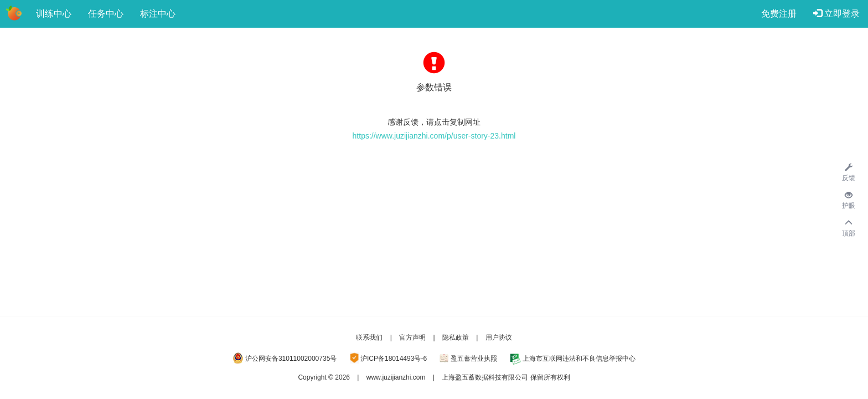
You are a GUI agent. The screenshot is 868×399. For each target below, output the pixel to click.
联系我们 (369, 337)
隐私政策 (456, 337)
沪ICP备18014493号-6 (394, 359)
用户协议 (499, 337)
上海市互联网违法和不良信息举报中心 (579, 359)
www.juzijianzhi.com (396, 377)
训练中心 (54, 14)
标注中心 (158, 14)
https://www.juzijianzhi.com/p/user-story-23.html (434, 136)
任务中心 (106, 14)
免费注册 (779, 14)
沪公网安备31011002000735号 (291, 359)
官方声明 (412, 337)
